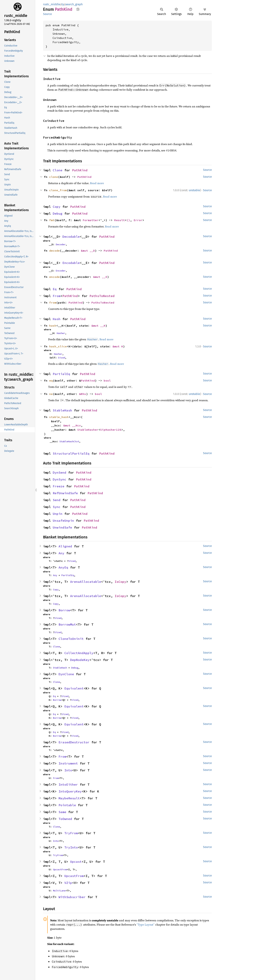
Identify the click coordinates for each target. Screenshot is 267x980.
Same (62, 812)
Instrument (68, 763)
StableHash (62, 410)
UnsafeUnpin (63, 521)
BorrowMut (67, 624)
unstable (194, 190)
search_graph (74, 4)
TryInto (71, 847)
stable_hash (59, 417)
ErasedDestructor (74, 742)
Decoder (61, 244)
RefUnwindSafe (65, 493)
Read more (97, 183)
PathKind (80, 170)
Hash (57, 319)
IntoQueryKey (70, 791)
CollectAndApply (79, 653)
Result (120, 220)
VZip (68, 883)
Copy (57, 207)
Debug (58, 213)
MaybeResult (69, 798)
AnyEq (63, 567)
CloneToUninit (71, 639)
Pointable (67, 805)
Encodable (71, 263)
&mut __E (100, 277)
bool (107, 380)
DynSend (59, 472)
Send (57, 500)
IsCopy (120, 582)
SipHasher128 (111, 430)
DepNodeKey (80, 660)
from (53, 302)
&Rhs (83, 394)
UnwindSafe (62, 527)
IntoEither (68, 784)
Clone (58, 170)
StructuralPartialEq (71, 453)
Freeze (59, 486)
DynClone (66, 674)
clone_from (58, 190)
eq (51, 380)
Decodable (71, 237)
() (128, 220)
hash (53, 326)
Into (68, 770)
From (57, 296)
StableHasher (88, 430)
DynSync (59, 479)
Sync (57, 507)
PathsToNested (102, 296)
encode (54, 277)
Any (61, 553)
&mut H (118, 346)
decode (54, 251)
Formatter (91, 220)
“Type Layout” (146, 925)
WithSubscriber (72, 897)
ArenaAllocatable (86, 582)
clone (54, 177)
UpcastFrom (60, 869)
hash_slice (58, 346)
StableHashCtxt (69, 441)
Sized (62, 358)
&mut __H (98, 326)
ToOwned (65, 819)
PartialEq (61, 374)
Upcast (76, 862)
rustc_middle (52, 4)
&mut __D (88, 251)
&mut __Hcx (72, 425)
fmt (52, 220)
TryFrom (71, 833)
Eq (55, 289)
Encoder (61, 271)
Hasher (61, 333)
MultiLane (59, 891)
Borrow (64, 610)
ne (51, 394)
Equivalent (74, 688)
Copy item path (78, 9)
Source (47, 14)
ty (63, 4)
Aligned (65, 546)
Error (138, 220)
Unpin (58, 514)
